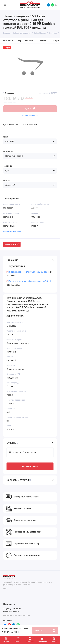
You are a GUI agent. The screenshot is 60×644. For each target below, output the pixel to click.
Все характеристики (12, 231)
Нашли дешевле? (30, 116)
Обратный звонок (11, 612)
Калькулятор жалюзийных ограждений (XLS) (30, 281)
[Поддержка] (56, 5)
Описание (8, 41)
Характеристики (26, 41)
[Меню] (5, 5)
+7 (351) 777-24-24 (12, 609)
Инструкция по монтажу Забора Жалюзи (28, 272)
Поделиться (12, 244)
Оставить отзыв (30, 466)
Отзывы (43, 41)
